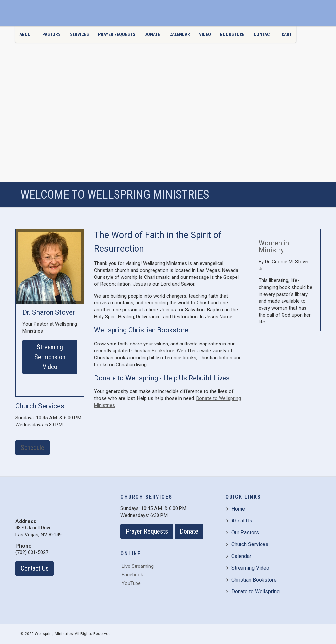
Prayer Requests (117, 34)
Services (79, 34)
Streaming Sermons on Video (50, 357)
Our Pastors (243, 533)
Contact (263, 34)
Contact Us (35, 568)
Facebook (132, 575)
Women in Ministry (274, 246)
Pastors (52, 34)
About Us (239, 521)
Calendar (180, 34)
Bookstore (232, 34)
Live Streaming (137, 566)
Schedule (32, 448)
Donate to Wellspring (253, 592)
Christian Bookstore (153, 351)
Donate (152, 34)
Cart (287, 34)
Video (205, 34)
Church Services (247, 544)
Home (236, 509)
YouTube (131, 583)
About (26, 34)
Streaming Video (248, 568)
